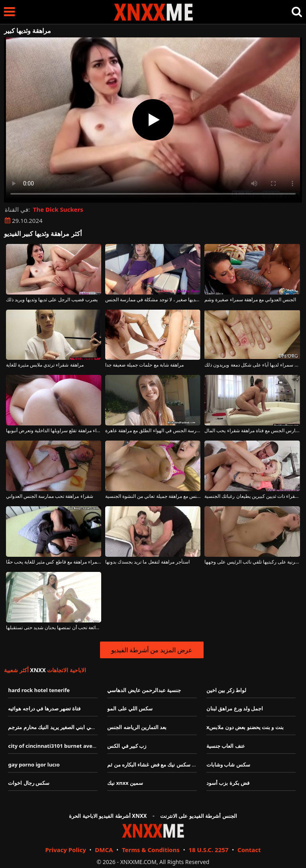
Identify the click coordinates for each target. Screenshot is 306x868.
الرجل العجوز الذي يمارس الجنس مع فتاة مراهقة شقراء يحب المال (252, 431)
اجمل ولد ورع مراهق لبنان (235, 708)
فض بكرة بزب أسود (228, 783)
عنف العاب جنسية (226, 746)
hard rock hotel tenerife (39, 690)
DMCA (104, 850)
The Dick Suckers (58, 209)
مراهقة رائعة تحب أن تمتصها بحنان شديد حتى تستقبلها (54, 628)
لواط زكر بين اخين (226, 690)
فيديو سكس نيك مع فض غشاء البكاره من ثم (155, 765)
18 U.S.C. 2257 (208, 850)
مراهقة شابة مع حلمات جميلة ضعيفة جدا (144, 365)
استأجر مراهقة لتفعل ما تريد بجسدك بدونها (147, 562)
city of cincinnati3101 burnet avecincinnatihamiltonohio (80, 746)
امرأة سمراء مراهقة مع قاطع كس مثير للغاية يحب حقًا (54, 562)
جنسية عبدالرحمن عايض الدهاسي (144, 690)
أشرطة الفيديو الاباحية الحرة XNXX (108, 816)
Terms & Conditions (151, 850)
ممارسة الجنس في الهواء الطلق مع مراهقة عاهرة (153, 431)
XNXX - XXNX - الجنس (153, 12)
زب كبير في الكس (127, 746)
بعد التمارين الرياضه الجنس (137, 727)
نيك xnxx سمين (125, 783)
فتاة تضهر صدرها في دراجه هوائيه (44, 708)
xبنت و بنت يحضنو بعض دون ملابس (245, 727)
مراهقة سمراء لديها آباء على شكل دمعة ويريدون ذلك (252, 365)
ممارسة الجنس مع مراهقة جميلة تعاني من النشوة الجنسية (153, 496)
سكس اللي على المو (130, 708)
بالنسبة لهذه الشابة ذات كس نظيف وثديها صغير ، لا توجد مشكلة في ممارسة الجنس (153, 300)
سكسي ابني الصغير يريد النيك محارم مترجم (55, 727)
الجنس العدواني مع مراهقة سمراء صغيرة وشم (250, 300)
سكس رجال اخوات (29, 783)
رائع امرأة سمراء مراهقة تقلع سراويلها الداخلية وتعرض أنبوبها (54, 431)
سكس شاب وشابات (228, 765)
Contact (249, 850)
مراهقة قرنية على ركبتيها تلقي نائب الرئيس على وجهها (252, 562)
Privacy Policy (65, 850)
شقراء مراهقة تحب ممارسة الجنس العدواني (50, 496)
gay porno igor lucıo (34, 765)
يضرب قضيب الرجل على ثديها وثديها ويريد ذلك (52, 300)
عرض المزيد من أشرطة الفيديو (152, 650)
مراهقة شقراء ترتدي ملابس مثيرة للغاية (45, 365)
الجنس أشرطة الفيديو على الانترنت (199, 816)
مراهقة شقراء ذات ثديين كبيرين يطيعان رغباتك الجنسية (252, 496)
